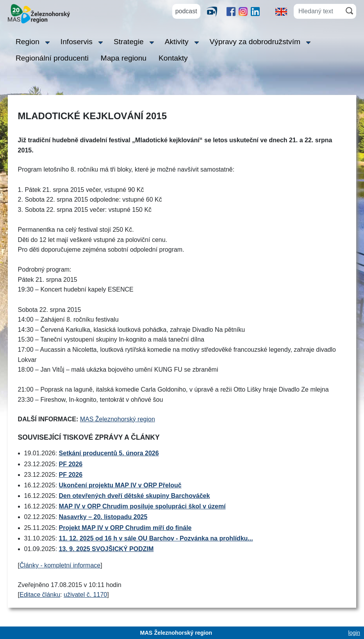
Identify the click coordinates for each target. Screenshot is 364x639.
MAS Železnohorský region (118, 419)
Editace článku (40, 595)
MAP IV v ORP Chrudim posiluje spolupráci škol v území (142, 506)
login (354, 633)
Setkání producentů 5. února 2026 (109, 453)
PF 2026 (71, 464)
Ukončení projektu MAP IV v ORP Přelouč (120, 485)
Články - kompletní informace (60, 565)
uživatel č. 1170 (85, 595)
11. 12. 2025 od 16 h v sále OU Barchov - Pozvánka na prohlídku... (156, 538)
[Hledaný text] (318, 11)
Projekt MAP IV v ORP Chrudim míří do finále (125, 528)
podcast (186, 11)
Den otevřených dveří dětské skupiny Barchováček (135, 496)
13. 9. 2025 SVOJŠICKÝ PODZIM (106, 549)
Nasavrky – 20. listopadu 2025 (103, 517)
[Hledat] (349, 11)
